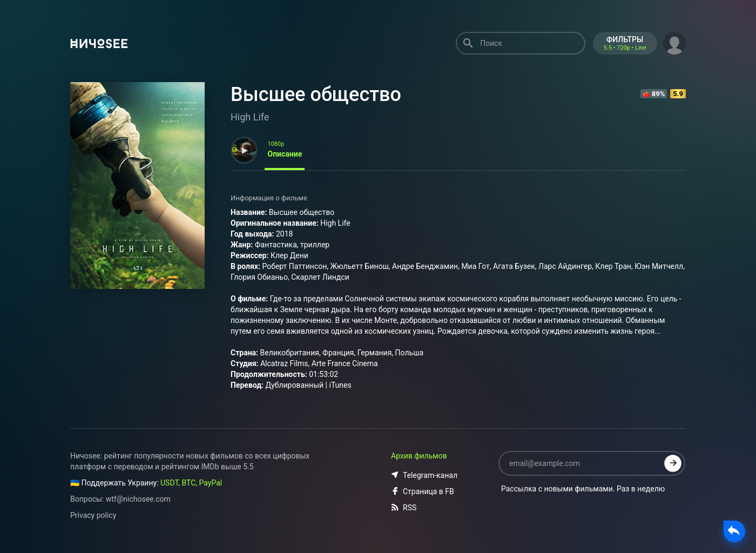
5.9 (678, 94)
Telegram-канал (424, 475)
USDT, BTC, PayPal (191, 483)
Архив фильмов (419, 456)
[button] (674, 42)
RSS (404, 508)
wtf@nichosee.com (138, 499)
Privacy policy (93, 515)
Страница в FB (423, 491)
